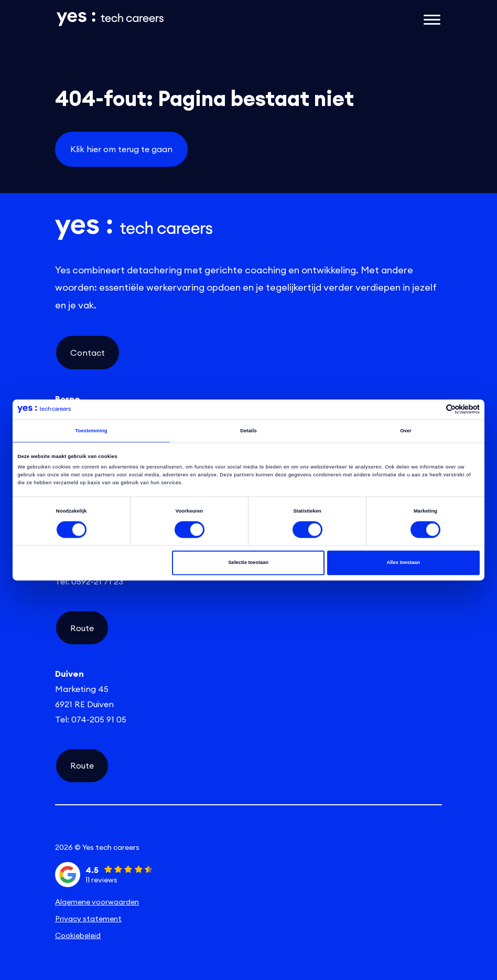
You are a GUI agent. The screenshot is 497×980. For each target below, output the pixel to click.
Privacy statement (88, 919)
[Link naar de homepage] (182, 19)
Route (82, 628)
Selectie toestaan (248, 563)
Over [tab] (406, 431)
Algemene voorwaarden (97, 902)
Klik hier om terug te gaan (121, 149)
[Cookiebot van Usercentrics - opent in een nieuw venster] (434, 409)
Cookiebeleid (78, 935)
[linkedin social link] (120, 829)
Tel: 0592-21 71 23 (89, 581)
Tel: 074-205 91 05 (91, 719)
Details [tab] (248, 431)
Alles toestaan (403, 563)
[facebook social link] (377, 829)
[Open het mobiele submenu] (432, 19)
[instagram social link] (248, 829)
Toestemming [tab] (91, 431)
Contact (88, 353)
